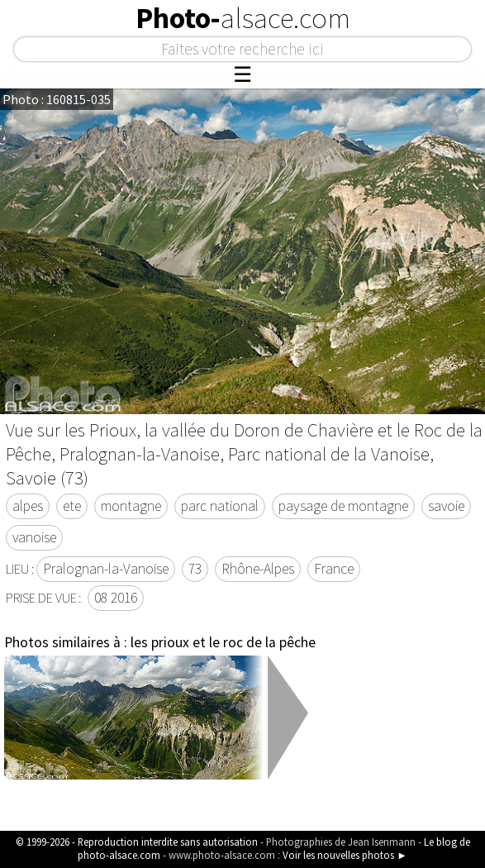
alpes (28, 506)
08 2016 (116, 598)
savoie (446, 506)
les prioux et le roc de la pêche (223, 642)
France (334, 569)
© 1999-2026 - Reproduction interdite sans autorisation (137, 842)
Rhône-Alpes (258, 569)
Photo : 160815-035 (57, 99)
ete (72, 506)
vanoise (34, 537)
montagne (131, 506)
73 (195, 569)
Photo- (243, 18)
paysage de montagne (343, 506)
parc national (220, 506)
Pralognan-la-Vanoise (106, 569)
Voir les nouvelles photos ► (345, 855)
